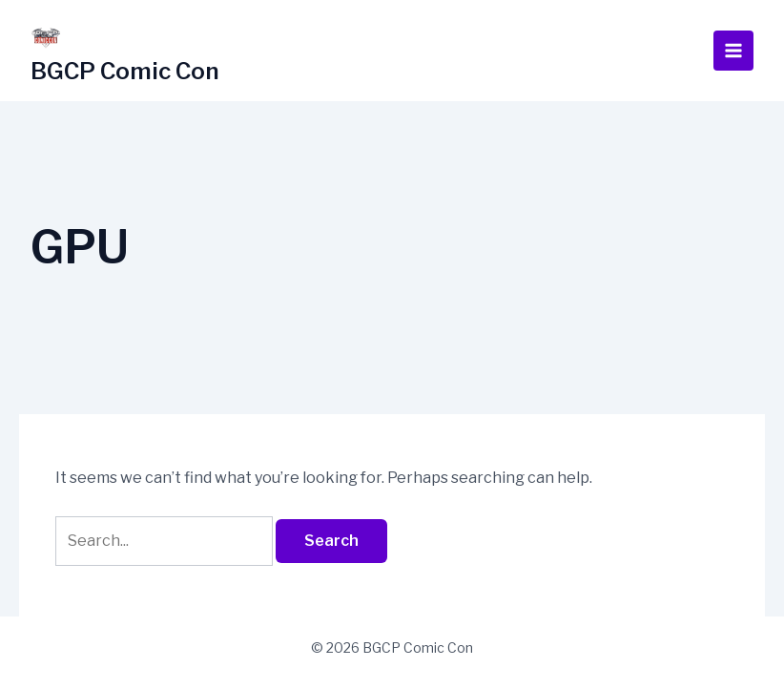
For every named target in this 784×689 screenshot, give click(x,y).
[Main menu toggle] (733, 51)
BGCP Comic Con (125, 71)
